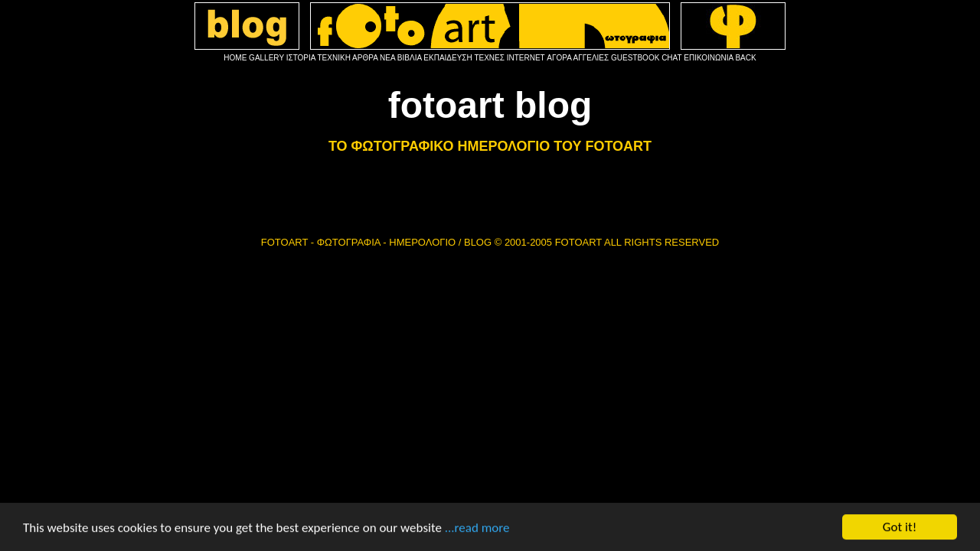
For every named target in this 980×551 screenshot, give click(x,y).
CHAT (671, 58)
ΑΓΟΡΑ (559, 58)
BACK (745, 58)
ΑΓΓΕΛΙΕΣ (591, 58)
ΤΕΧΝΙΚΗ (334, 58)
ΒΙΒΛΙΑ (410, 58)
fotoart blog (490, 105)
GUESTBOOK (635, 58)
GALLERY (266, 58)
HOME (235, 58)
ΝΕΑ (387, 58)
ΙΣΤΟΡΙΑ (301, 58)
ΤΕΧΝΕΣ (489, 58)
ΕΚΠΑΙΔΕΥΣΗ (448, 58)
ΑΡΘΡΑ (365, 58)
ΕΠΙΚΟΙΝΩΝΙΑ (708, 58)
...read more (477, 533)
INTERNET (526, 58)
